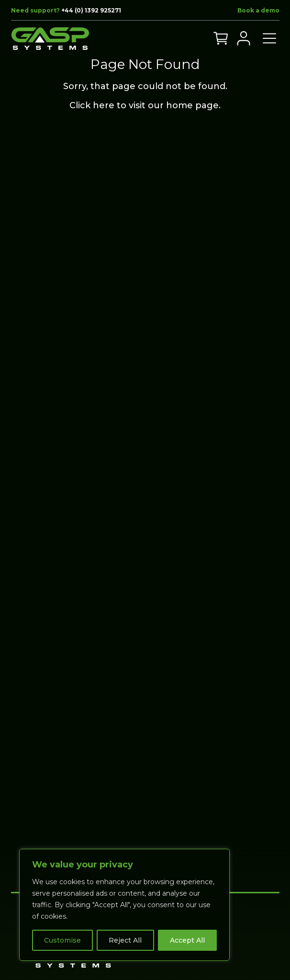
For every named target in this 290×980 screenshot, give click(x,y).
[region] (124, 905)
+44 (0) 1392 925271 (91, 10)
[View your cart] (221, 38)
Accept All (187, 940)
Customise (62, 940)
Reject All (125, 940)
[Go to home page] (50, 39)
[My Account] (244, 38)
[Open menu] (269, 38)
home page (192, 105)
